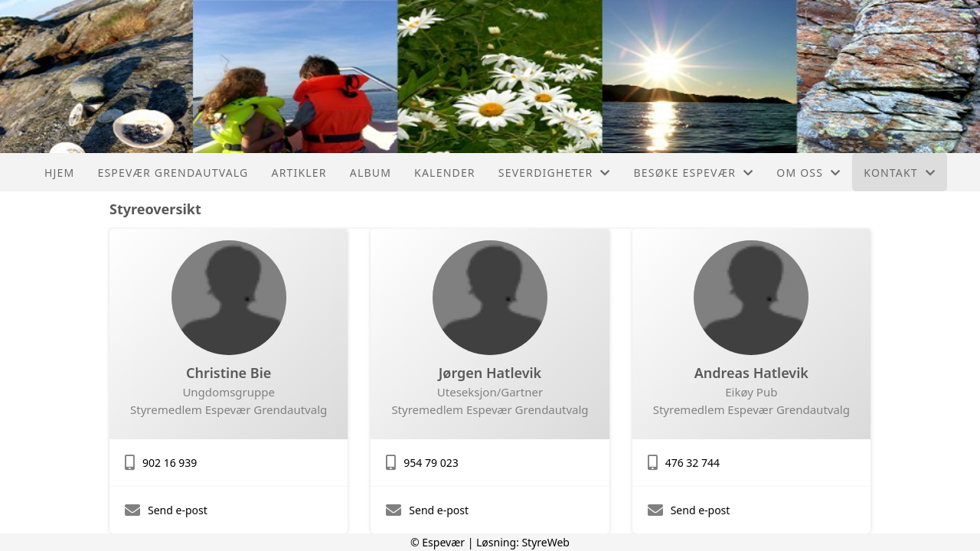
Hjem (59, 173)
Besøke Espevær (694, 173)
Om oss (808, 173)
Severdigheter (555, 173)
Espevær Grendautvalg (173, 173)
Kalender (445, 173)
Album (371, 173)
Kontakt (900, 173)
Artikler (299, 173)
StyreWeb (546, 542)
